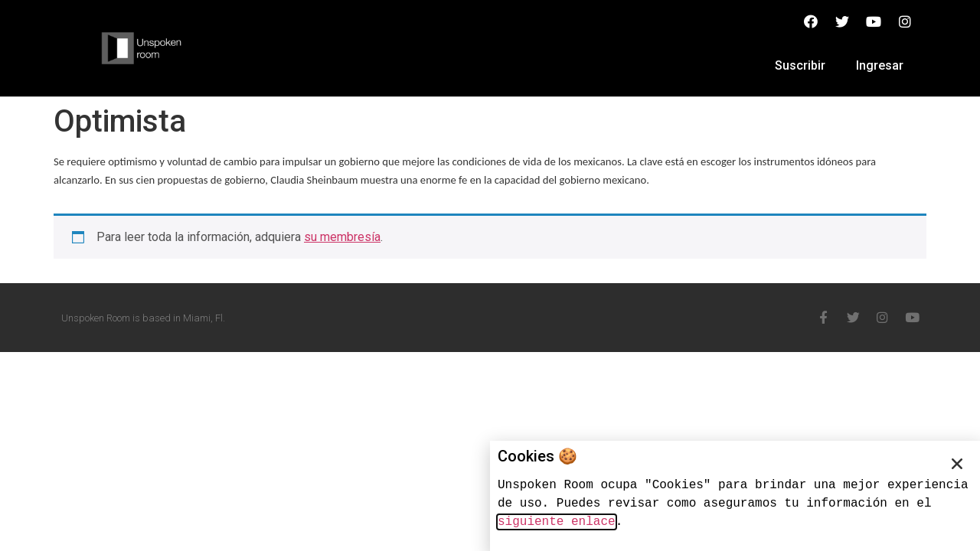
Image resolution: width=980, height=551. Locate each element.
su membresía (342, 237)
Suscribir (800, 65)
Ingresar (880, 65)
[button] (957, 464)
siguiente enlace (557, 522)
